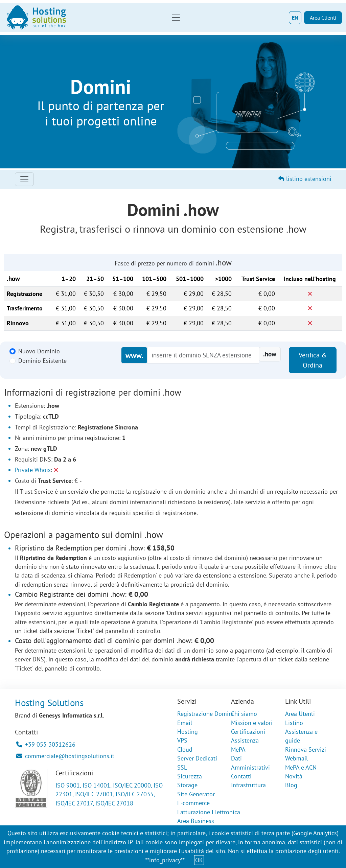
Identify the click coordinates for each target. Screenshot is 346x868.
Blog (291, 785)
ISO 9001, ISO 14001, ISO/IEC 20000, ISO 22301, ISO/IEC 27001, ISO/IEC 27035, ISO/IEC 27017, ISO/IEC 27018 (109, 794)
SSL (182, 767)
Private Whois (33, 470)
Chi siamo (244, 714)
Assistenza (245, 740)
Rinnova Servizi (306, 749)
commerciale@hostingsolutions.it (65, 756)
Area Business (196, 821)
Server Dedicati (197, 758)
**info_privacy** (165, 860)
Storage (187, 785)
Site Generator (196, 794)
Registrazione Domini (205, 714)
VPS (182, 740)
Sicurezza (190, 776)
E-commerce (193, 803)
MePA (238, 749)
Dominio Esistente (42, 361)
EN (295, 18)
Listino (294, 723)
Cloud (185, 749)
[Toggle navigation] (176, 18)
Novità (294, 776)
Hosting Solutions (49, 703)
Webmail (296, 758)
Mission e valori (252, 723)
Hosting (188, 732)
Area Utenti (300, 714)
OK (199, 860)
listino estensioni (305, 179)
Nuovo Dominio (39, 351)
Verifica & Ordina (313, 360)
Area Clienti (323, 18)
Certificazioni (248, 732)
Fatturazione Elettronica (209, 812)
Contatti (241, 776)
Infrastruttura (248, 785)
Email (185, 723)
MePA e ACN (301, 767)
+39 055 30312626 (46, 744)
